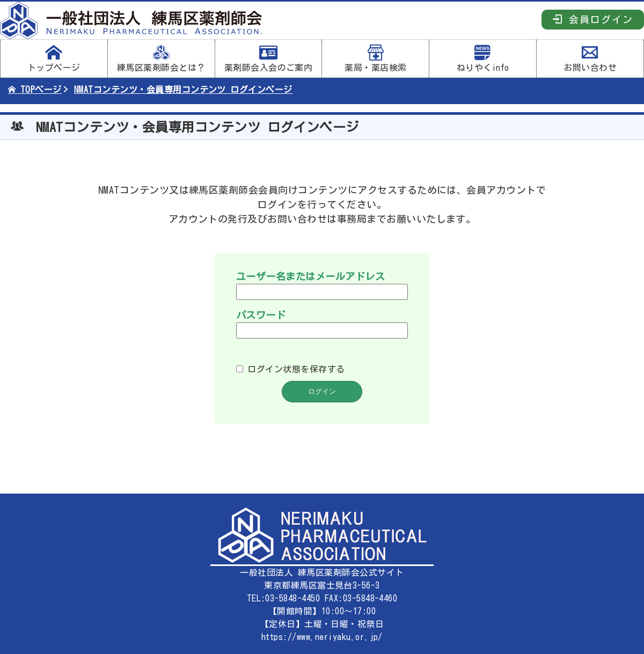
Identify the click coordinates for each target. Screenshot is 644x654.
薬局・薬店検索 (375, 58)
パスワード (261, 315)
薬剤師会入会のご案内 (269, 58)
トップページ (54, 58)
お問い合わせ (590, 58)
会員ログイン (593, 19)
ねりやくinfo (483, 58)
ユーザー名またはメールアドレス (310, 276)
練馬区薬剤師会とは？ (161, 58)
